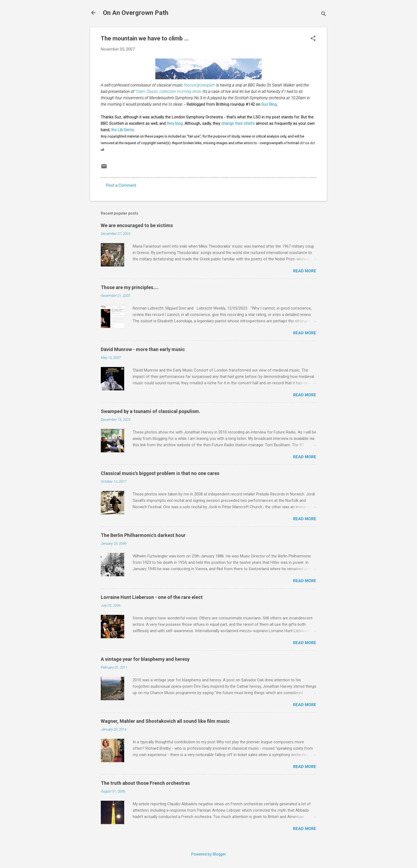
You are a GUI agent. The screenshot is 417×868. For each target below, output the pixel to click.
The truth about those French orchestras (145, 783)
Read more (305, 271)
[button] (313, 39)
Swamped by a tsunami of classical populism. (151, 411)
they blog (175, 123)
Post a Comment (121, 185)
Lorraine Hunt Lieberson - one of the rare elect (152, 597)
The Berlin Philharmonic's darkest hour (143, 535)
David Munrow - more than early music (143, 349)
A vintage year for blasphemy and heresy (145, 659)
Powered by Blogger (209, 854)
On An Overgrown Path (136, 13)
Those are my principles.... (130, 287)
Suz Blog (269, 104)
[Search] (324, 14)
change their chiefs (238, 123)
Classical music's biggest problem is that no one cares (160, 473)
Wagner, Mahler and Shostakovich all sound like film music (165, 721)
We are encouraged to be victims (137, 225)
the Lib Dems (123, 130)
